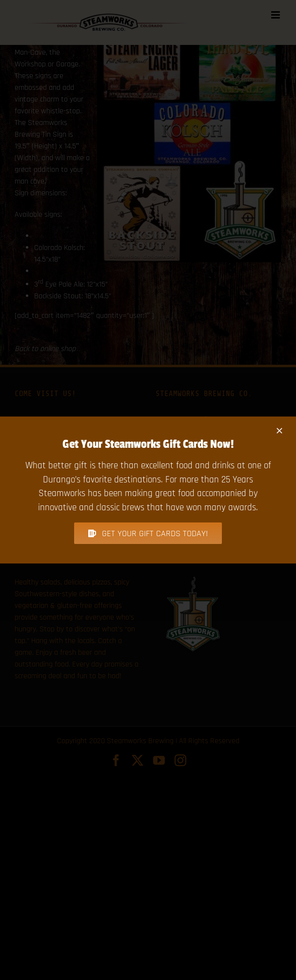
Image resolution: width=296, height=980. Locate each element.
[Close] (279, 431)
